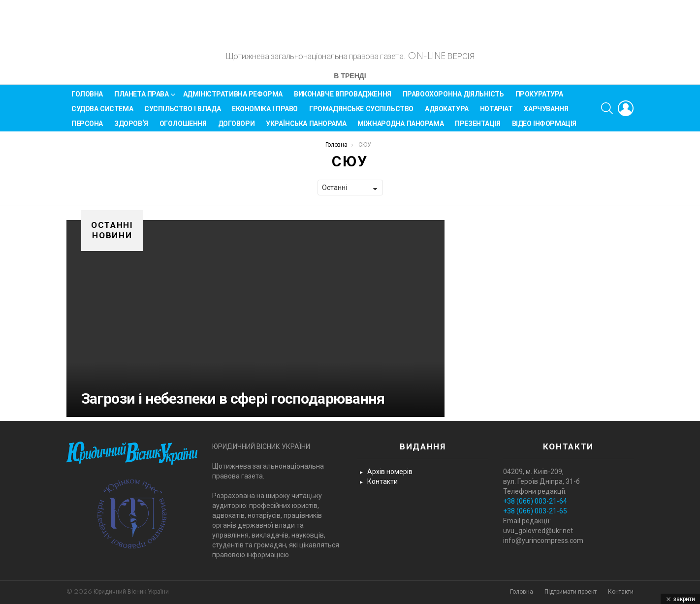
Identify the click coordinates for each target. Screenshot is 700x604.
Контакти (382, 482)
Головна (87, 98)
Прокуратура (539, 98)
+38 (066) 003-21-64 (535, 502)
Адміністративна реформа (233, 98)
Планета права (142, 100)
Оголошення (183, 128)
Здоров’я (131, 128)
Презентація (477, 128)
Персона (87, 128)
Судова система (102, 113)
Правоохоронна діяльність (453, 98)
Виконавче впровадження (343, 98)
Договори (237, 128)
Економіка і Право (265, 113)
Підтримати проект (571, 592)
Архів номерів (390, 472)
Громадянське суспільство (361, 113)
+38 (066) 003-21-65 (535, 511)
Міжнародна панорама (400, 128)
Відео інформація (544, 128)
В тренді (350, 81)
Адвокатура (447, 113)
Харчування (546, 113)
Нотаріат (496, 113)
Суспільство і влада (182, 113)
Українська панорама (306, 128)
